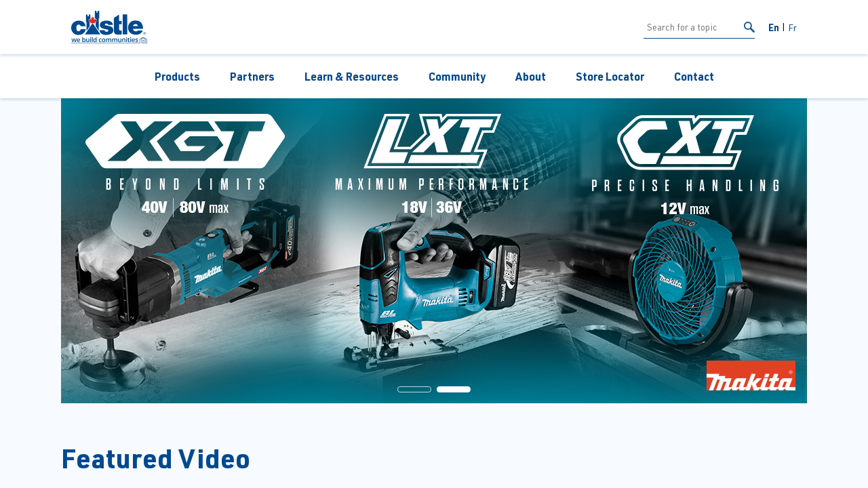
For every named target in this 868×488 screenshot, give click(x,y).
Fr (792, 27)
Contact (694, 76)
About (531, 76)
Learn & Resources (352, 76)
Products (177, 76)
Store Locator (610, 76)
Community (457, 76)
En (774, 27)
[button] (414, 389)
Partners (252, 76)
